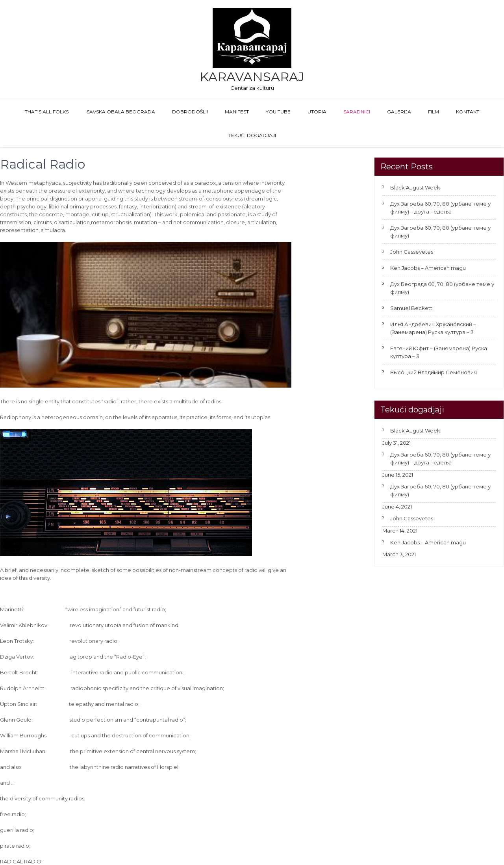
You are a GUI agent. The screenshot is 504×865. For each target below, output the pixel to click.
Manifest (237, 112)
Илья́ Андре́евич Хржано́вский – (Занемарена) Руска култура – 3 (433, 328)
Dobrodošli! (190, 112)
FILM (434, 112)
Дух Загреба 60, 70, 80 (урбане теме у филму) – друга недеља (440, 208)
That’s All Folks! (47, 112)
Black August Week (415, 187)
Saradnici (357, 112)
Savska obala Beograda (121, 112)
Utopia (317, 112)
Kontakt (468, 112)
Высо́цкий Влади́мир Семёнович (434, 372)
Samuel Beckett (411, 308)
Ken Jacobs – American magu (428, 268)
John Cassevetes (412, 252)
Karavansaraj (252, 77)
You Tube (278, 112)
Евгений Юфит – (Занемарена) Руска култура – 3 (439, 352)
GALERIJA (399, 112)
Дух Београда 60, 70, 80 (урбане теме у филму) (442, 288)
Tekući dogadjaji (252, 135)
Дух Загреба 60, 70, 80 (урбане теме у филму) (440, 232)
